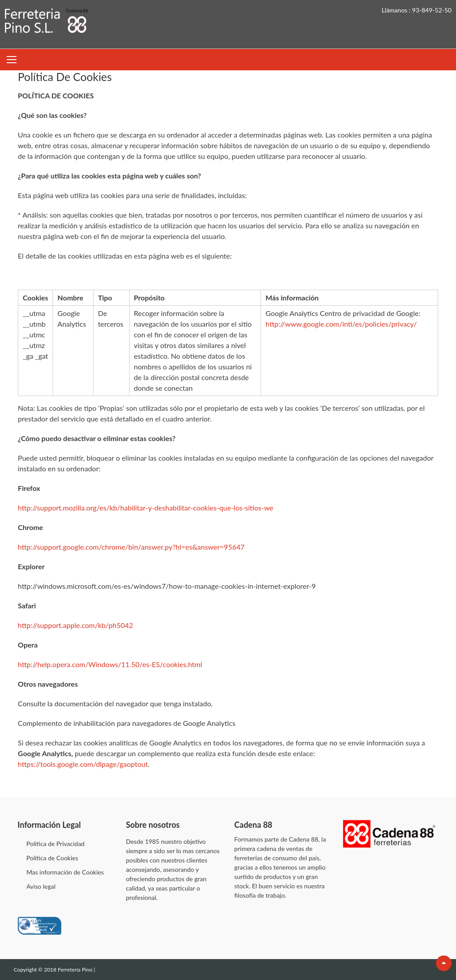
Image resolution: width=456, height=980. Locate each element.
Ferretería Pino (76, 970)
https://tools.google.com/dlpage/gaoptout (83, 764)
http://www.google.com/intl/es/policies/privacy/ (341, 324)
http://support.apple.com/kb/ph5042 (75, 625)
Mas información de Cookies (65, 872)
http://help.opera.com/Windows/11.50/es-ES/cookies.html (110, 664)
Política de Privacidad (55, 844)
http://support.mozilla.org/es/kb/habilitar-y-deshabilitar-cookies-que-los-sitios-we (146, 508)
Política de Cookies (52, 858)
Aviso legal (41, 886)
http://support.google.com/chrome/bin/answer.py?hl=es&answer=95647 (131, 547)
